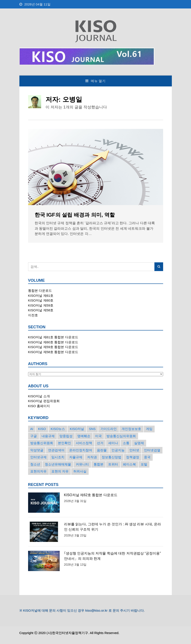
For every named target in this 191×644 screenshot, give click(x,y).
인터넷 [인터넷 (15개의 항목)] (134, 450)
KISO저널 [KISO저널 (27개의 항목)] (77, 429)
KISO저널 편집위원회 (44, 401)
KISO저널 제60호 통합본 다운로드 (53, 342)
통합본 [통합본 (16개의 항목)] (99, 464)
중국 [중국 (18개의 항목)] (147, 457)
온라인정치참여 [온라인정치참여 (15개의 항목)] (81, 450)
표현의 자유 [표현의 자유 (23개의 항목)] (60, 471)
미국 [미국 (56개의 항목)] (98, 436)
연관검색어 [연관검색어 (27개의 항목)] (56, 450)
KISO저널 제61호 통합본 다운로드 (53, 337)
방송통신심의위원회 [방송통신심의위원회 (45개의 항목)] (121, 436)
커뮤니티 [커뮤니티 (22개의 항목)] (82, 464)
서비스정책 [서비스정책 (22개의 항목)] (84, 443)
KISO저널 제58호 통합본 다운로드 (53, 352)
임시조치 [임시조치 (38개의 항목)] (58, 457)
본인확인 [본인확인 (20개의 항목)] (64, 443)
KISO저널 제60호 (41, 300)
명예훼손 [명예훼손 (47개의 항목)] (84, 436)
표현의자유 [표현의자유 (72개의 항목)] (38, 471)
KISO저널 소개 (39, 396)
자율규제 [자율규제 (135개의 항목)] (76, 457)
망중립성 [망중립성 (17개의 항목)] (66, 436)
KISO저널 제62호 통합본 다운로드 (91, 495)
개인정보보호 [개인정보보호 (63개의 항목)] (131, 429)
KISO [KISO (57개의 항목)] (42, 429)
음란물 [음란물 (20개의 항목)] (102, 450)
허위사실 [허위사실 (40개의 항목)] (80, 471)
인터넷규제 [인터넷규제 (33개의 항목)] (38, 457)
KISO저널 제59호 (41, 305)
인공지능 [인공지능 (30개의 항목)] (118, 450)
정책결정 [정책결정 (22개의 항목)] (133, 457)
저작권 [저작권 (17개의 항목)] (92, 457)
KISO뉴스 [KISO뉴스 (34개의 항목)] (58, 429)
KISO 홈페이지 (39, 406)
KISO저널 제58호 (41, 310)
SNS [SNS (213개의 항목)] (92, 429)
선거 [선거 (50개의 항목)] (100, 443)
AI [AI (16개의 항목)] (32, 429)
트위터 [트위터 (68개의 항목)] (113, 464)
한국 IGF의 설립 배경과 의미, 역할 (75, 215)
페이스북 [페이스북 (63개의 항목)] (129, 464)
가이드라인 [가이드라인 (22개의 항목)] (109, 429)
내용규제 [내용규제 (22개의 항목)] (48, 436)
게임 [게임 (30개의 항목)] (149, 429)
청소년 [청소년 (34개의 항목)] (35, 464)
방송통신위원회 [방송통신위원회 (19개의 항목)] (42, 443)
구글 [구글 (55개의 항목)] (34, 436)
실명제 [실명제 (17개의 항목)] (139, 443)
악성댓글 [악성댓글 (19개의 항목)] (37, 450)
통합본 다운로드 (40, 291)
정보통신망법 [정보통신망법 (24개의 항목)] (112, 457)
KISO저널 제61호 (41, 296)
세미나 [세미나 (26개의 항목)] (113, 443)
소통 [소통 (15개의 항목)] (126, 443)
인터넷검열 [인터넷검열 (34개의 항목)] (152, 450)
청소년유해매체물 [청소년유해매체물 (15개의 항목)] (58, 464)
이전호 (33, 315)
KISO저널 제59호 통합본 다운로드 (53, 347)
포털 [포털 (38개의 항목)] (144, 464)
